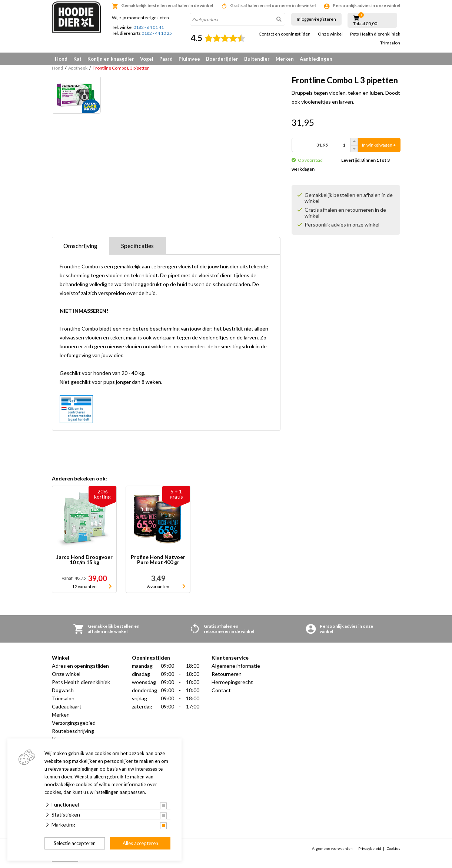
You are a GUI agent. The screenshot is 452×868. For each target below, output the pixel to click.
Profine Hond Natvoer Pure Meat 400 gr (158, 560)
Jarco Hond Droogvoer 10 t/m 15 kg (84, 560)
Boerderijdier (222, 59)
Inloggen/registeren (316, 19)
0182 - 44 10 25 (157, 33)
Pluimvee (189, 59)
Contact (221, 690)
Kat (77, 59)
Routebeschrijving (73, 731)
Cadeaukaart (67, 706)
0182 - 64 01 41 (149, 27)
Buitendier (257, 59)
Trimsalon (390, 43)
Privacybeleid (370, 848)
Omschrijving (80, 246)
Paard (166, 59)
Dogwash (63, 690)
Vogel (147, 59)
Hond (61, 59)
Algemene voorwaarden (332, 848)
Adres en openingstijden (80, 666)
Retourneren (227, 674)
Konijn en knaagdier (111, 59)
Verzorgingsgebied (74, 723)
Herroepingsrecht (232, 682)
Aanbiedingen (316, 59)
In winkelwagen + (379, 145)
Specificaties (137, 246)
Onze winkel (330, 34)
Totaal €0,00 (365, 24)
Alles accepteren (140, 843)
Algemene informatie (236, 666)
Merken (285, 59)
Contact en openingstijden (285, 34)
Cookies (393, 848)
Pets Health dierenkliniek (375, 34)
